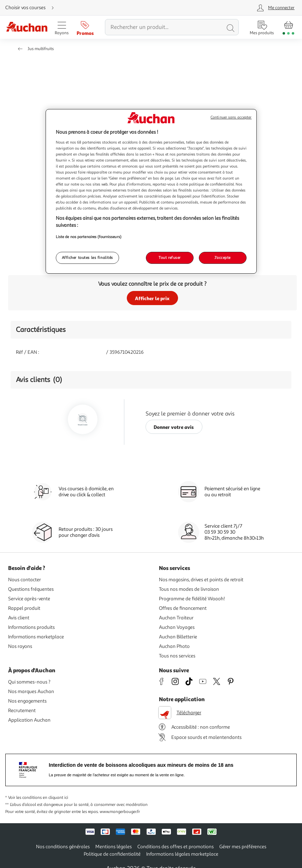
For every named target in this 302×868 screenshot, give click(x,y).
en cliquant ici (55, 798)
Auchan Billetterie (178, 637)
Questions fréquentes (31, 589)
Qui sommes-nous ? (29, 682)
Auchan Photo (174, 646)
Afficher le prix (152, 298)
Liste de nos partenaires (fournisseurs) (89, 237)
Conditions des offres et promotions (176, 847)
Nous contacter (25, 580)
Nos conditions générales (63, 847)
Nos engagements (27, 701)
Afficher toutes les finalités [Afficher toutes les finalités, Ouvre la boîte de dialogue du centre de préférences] (88, 257)
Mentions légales (114, 847)
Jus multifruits (41, 49)
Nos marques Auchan (31, 691)
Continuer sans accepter (231, 117)
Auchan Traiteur (176, 618)
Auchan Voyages (177, 627)
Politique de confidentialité (112, 854)
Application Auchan (29, 720)
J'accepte (223, 257)
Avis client (19, 618)
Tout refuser (170, 257)
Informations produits (31, 627)
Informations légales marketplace (182, 854)
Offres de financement (183, 608)
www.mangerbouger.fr (120, 812)
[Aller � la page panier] (288, 27)
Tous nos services (177, 656)
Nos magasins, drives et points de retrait (201, 580)
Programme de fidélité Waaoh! (192, 599)
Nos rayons (20, 646)
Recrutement (22, 711)
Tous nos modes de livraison (189, 589)
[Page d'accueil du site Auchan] (27, 27)
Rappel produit (24, 608)
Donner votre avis (174, 427)
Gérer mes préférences (243, 847)
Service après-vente (29, 599)
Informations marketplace (36, 637)
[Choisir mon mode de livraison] (32, 8)
